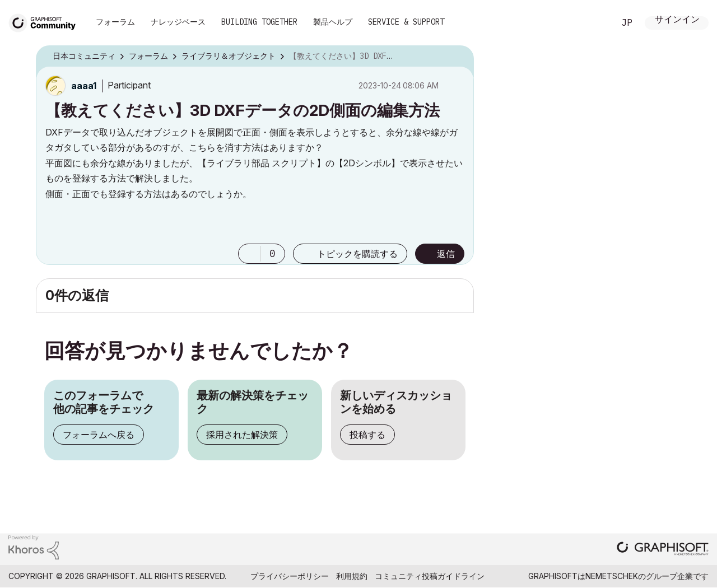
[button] (249, 254)
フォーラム (115, 22)
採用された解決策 (242, 435)
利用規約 (352, 576)
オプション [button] (458, 57)
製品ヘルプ (333, 22)
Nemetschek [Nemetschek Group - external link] (612, 576)
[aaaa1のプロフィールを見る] (84, 86)
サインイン (677, 20)
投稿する (367, 435)
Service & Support (406, 22)
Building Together (259, 22)
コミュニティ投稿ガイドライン (430, 576)
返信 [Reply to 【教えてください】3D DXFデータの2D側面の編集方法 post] (446, 254)
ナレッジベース (178, 22)
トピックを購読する (357, 254)
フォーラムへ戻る (99, 435)
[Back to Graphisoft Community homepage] (46, 22)
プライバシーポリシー (290, 576)
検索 (593, 23)
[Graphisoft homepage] (663, 550)
